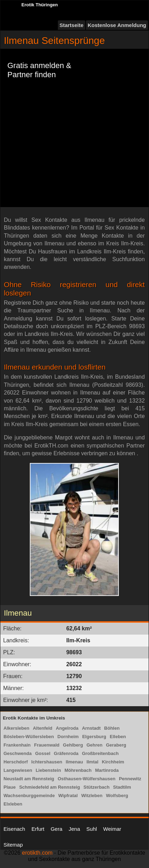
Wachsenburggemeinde (29, 796)
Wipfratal (68, 796)
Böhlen (112, 728)
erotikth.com (37, 853)
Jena (74, 829)
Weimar (112, 829)
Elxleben (13, 804)
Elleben (118, 737)
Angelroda (67, 728)
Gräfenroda (66, 753)
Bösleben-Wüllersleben (29, 737)
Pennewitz (130, 779)
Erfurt (38, 829)
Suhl (92, 829)
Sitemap (13, 845)
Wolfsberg (117, 796)
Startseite (72, 25)
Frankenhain (17, 745)
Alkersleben (16, 728)
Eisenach (14, 829)
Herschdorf (16, 762)
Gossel (43, 753)
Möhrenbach (78, 770)
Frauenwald (47, 745)
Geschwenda (18, 753)
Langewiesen (18, 770)
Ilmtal (93, 762)
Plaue (10, 787)
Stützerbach (96, 787)
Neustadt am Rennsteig (29, 779)
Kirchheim (113, 762)
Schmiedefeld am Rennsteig (50, 787)
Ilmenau (74, 762)
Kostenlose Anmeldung (117, 25)
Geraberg (116, 745)
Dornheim (68, 737)
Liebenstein (48, 770)
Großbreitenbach (100, 753)
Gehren (95, 745)
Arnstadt (91, 728)
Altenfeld (43, 728)
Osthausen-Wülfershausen (86, 779)
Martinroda (107, 770)
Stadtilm (122, 787)
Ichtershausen (47, 762)
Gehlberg (73, 745)
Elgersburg (94, 737)
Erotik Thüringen (40, 5)
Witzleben (92, 796)
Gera (56, 829)
